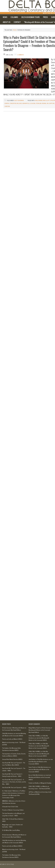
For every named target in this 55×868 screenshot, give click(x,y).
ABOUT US (7, 22)
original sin (45, 103)
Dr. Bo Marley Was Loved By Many (11, 830)
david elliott (46, 100)
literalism (38, 103)
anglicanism (38, 100)
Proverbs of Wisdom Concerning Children (13, 810)
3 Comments (20, 55)
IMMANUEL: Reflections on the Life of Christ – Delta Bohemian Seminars (14, 802)
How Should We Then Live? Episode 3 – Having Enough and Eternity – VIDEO (13, 775)
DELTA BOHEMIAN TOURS (30, 17)
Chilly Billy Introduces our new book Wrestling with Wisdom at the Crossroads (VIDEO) (14, 734)
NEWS (4, 18)
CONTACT (17, 22)
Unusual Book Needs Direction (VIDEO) (12, 759)
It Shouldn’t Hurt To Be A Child (10, 807)
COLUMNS (13, 18)
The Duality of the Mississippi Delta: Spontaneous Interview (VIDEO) (12, 749)
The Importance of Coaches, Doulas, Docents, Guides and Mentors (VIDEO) (14, 755)
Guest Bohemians (19, 100)
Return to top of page (7, 864)
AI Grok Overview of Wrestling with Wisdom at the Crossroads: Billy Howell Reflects (14, 729)
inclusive (19, 103)
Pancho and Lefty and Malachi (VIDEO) (12, 739)
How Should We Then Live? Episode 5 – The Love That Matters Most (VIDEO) (14, 764)
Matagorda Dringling (46, 783)
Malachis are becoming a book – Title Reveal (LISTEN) (39, 787)
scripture (52, 103)
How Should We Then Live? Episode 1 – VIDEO (14, 787)
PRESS (45, 17)
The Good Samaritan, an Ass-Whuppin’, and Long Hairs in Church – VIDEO (13, 814)
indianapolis (26, 103)
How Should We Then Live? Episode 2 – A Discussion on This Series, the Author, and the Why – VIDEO (14, 782)
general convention (10, 103)
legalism (32, 103)
